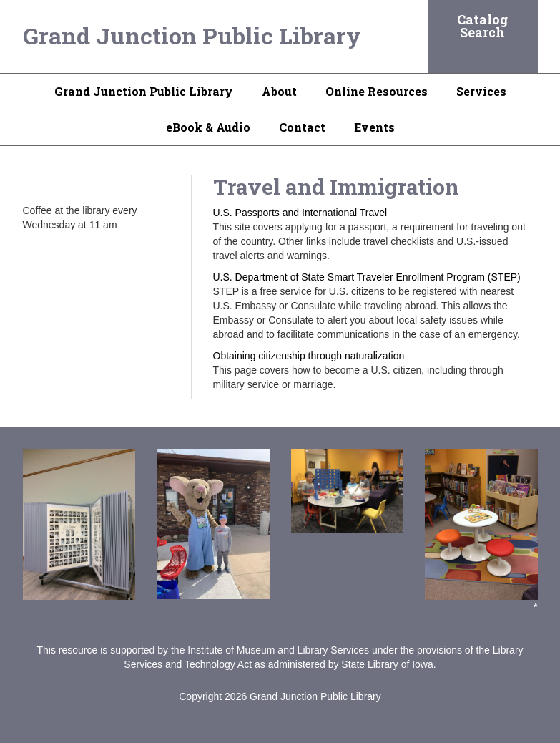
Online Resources (377, 91)
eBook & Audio (208, 127)
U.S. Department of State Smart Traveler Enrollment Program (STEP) (367, 277)
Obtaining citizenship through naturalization (309, 356)
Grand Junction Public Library (192, 35)
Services (481, 91)
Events (374, 127)
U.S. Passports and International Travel (300, 213)
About (279, 91)
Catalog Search (482, 26)
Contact (302, 127)
